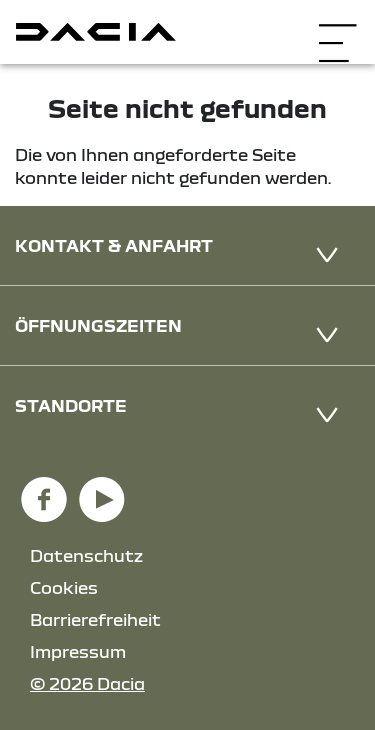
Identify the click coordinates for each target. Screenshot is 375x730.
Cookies (64, 587)
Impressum (78, 651)
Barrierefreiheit (95, 619)
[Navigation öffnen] (337, 29)
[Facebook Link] (44, 490)
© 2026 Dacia (87, 683)
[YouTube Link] (102, 490)
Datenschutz (86, 555)
